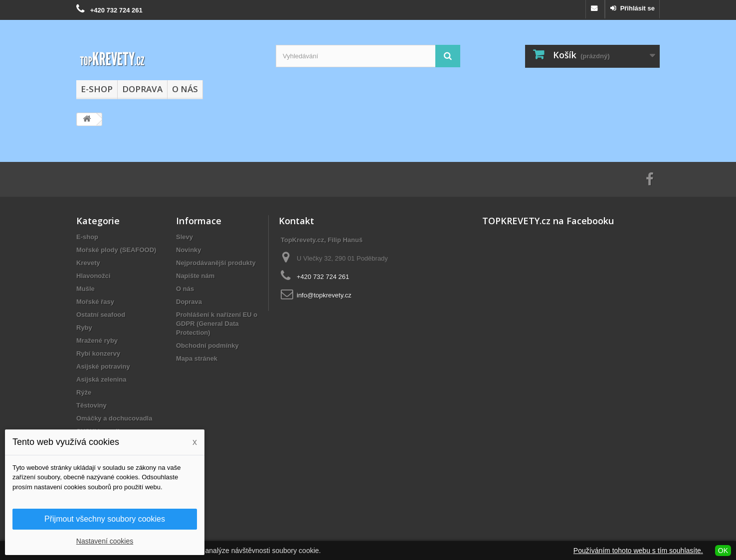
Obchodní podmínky (207, 346)
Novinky (189, 250)
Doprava (142, 89)
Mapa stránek (197, 358)
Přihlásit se (637, 8)
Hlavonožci (93, 276)
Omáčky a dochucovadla (114, 418)
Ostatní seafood (101, 315)
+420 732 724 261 (116, 10)
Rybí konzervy (98, 353)
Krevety (88, 263)
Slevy (184, 237)
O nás (185, 89)
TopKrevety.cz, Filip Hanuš (322, 240)
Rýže (84, 392)
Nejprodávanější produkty (216, 263)
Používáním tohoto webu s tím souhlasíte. (638, 551)
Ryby (84, 328)
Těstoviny (92, 405)
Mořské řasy (95, 302)
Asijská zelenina (101, 379)
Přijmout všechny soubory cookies (105, 519)
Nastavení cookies (105, 541)
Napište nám (195, 276)
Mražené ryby (97, 341)
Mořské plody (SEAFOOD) (116, 250)
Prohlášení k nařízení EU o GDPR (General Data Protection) (217, 324)
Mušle (86, 289)
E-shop (97, 89)
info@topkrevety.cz (324, 295)
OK (723, 551)
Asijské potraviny (103, 366)
